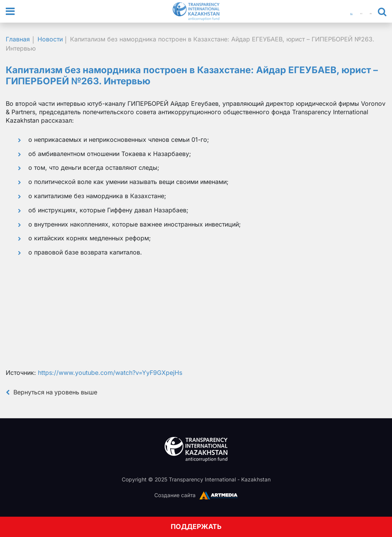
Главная (18, 39)
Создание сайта (175, 494)
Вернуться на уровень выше (52, 391)
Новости (50, 39)
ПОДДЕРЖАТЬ (196, 526)
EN (367, 11)
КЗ (351, 11)
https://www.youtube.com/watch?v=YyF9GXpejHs (110, 372)
